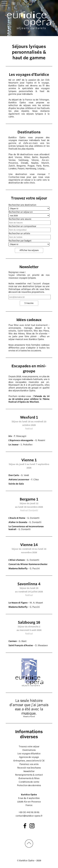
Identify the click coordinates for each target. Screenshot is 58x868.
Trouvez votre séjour (29, 747)
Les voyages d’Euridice (29, 754)
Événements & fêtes (29, 778)
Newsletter (29, 771)
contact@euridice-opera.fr (29, 816)
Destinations (29, 750)
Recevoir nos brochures (29, 768)
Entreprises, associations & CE (29, 761)
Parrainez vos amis (29, 764)
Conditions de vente (29, 782)
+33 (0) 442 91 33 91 (29, 812)
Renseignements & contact (29, 775)
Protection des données (29, 785)
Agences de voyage (29, 757)
